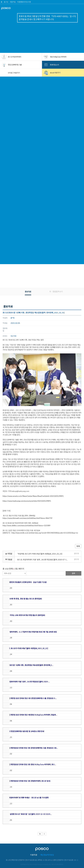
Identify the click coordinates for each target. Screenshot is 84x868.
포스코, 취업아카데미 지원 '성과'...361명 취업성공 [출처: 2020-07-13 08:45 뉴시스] (43, 560)
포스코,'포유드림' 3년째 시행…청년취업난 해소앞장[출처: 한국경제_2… (28, 665)
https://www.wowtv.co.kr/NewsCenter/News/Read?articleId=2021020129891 (33, 496)
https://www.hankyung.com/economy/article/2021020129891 (27, 501)
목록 (78, 546)
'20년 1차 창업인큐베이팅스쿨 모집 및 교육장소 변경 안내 (23, 731)
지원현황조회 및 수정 (24, 2)
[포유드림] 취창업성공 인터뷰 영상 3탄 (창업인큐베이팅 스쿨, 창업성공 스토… (30, 748)
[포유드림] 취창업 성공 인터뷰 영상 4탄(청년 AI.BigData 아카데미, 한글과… (30, 715)
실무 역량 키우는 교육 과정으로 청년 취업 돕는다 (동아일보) (24, 615)
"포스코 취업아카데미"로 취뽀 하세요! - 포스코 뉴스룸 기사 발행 (26, 798)
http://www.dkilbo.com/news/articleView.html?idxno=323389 (26, 526)
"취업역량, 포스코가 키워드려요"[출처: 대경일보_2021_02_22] (40, 554)
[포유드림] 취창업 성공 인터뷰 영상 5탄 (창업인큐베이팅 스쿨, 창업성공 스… (30, 698)
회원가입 (13, 2)
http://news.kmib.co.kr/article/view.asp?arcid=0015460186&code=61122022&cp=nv (45, 533)
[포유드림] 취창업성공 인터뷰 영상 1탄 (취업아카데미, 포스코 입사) (27, 781)
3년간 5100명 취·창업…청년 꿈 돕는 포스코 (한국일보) (22, 599)
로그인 (6, 2)
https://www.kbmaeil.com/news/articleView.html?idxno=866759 (27, 518)
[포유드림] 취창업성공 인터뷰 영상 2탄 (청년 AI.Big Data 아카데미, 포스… (29, 764)
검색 (73, 573)
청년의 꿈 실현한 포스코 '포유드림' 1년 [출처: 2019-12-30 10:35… (27, 814)
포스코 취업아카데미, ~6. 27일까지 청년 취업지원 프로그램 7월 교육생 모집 (30, 632)
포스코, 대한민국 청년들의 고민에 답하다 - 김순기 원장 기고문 (25, 582)
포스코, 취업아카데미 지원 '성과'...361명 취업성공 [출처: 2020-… (26, 682)
